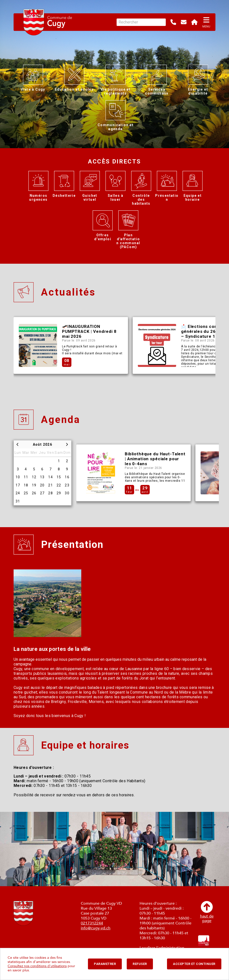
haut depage (207, 912)
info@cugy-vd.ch (96, 928)
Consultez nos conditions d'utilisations (37, 966)
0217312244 (92, 923)
